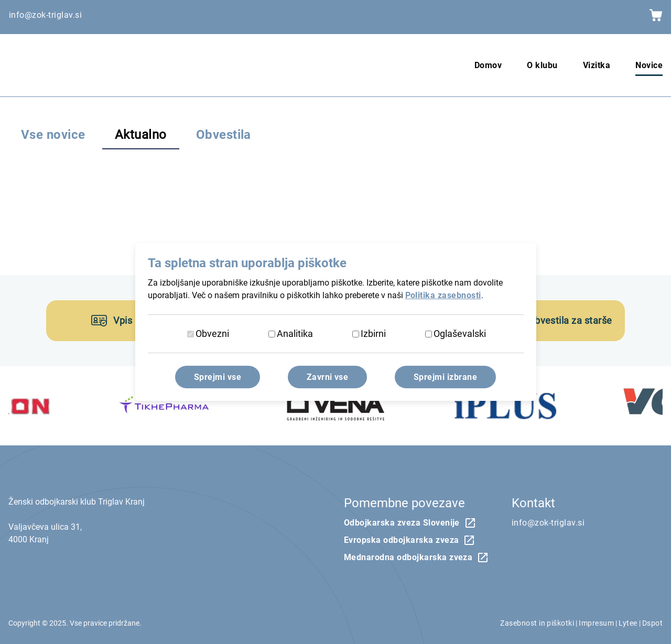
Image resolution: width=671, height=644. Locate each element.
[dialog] (335, 322)
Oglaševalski (460, 334)
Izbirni (373, 334)
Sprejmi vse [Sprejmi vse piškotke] (218, 377)
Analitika (295, 334)
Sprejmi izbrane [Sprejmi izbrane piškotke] (445, 377)
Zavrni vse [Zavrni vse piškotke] (328, 377)
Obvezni (212, 334)
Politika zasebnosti (443, 295)
